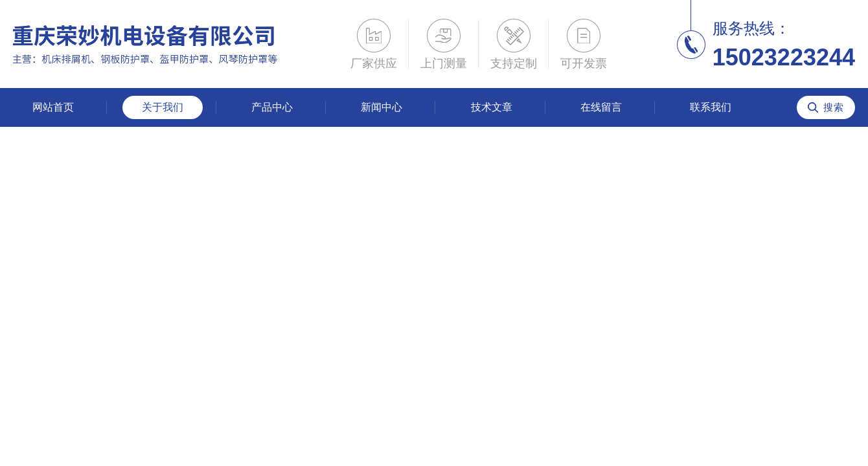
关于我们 (163, 107)
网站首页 (53, 107)
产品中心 (272, 107)
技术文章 (492, 107)
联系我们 (711, 107)
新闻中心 (382, 107)
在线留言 (601, 107)
